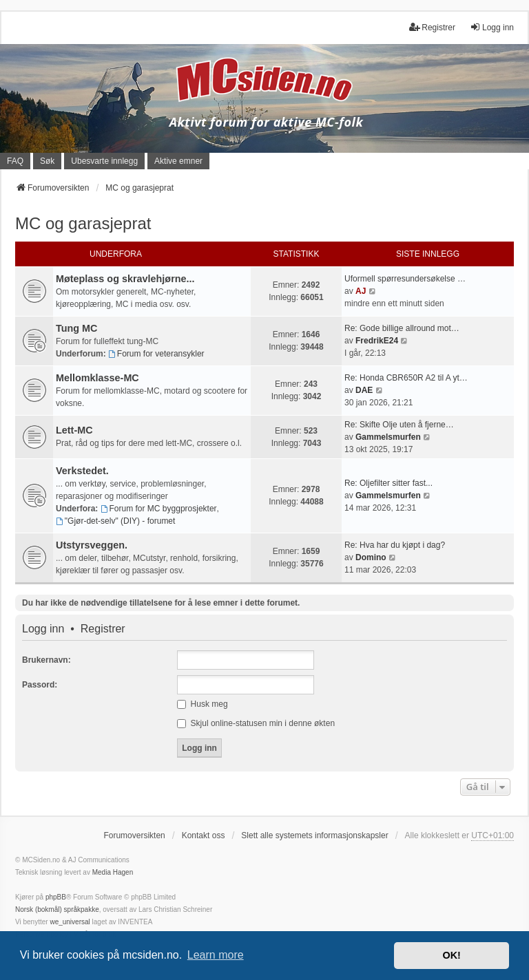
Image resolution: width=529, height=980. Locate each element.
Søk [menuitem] (47, 161)
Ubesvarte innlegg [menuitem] (104, 161)
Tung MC (76, 328)
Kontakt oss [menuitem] (204, 835)
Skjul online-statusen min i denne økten (256, 723)
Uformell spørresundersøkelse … (405, 279)
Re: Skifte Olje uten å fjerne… (399, 425)
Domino (371, 557)
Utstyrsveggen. (92, 545)
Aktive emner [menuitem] (178, 161)
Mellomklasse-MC (97, 378)
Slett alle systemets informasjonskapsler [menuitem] (314, 835)
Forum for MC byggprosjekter (159, 509)
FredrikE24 (377, 341)
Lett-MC (74, 430)
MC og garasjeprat (83, 223)
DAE (364, 390)
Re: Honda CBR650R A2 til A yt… (406, 378)
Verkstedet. (82, 471)
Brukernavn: (46, 660)
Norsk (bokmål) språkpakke (57, 909)
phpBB (56, 897)
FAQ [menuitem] (15, 161)
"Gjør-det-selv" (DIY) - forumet (115, 521)
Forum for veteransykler (156, 354)
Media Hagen (113, 872)
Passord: (40, 685)
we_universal (70, 922)
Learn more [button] (216, 955)
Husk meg (202, 704)
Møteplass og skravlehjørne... (125, 279)
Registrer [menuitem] (432, 27)
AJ (361, 291)
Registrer (103, 629)
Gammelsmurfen (388, 437)
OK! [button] (451, 955)
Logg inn (43, 629)
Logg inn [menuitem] (492, 27)
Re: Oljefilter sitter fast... (388, 483)
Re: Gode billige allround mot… (402, 328)
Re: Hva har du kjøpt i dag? (395, 545)
